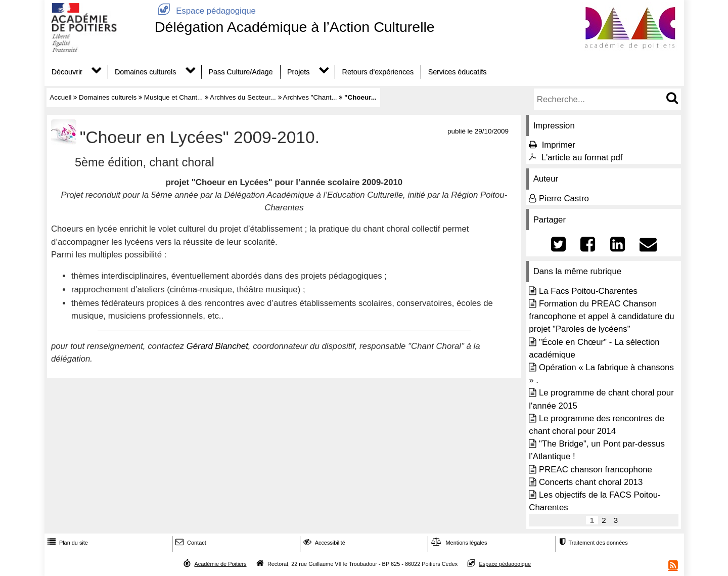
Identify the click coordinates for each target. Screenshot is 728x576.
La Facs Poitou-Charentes (588, 291)
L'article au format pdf (582, 158)
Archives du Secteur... (243, 97)
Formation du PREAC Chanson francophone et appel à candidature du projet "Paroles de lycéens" (601, 316)
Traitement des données (592, 543)
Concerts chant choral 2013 (591, 482)
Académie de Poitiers (220, 564)
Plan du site (67, 543)
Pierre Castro (564, 198)
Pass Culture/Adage (241, 72)
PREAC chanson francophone (596, 470)
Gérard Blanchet (217, 346)
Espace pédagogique (205, 11)
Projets (298, 72)
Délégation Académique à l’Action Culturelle (295, 27)
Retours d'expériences (378, 72)
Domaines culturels (145, 72)
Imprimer (559, 145)
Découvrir (67, 72)
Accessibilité (323, 543)
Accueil (60, 97)
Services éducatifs (458, 72)
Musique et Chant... (174, 97)
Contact (190, 543)
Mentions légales (458, 543)
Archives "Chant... (310, 97)
